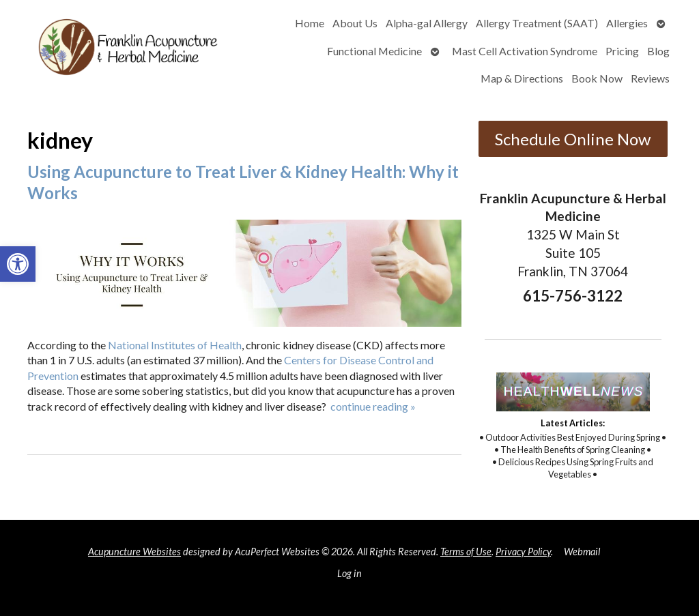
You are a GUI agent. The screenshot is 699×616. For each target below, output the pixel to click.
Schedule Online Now (573, 139)
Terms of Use (466, 552)
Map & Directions (522, 78)
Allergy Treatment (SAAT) (537, 23)
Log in (349, 573)
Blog (658, 51)
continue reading (373, 406)
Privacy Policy (523, 552)
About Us (355, 23)
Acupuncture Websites (134, 552)
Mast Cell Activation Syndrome (525, 51)
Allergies (627, 23)
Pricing (622, 51)
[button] (18, 264)
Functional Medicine (374, 51)
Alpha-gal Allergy (427, 23)
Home (310, 23)
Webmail (582, 552)
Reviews (650, 78)
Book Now (597, 78)
